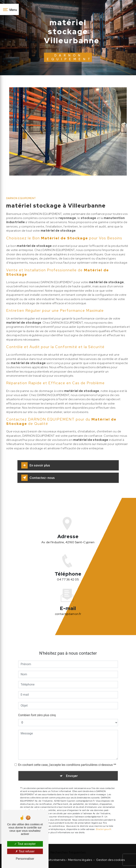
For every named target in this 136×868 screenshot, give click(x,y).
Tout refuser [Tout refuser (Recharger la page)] (25, 851)
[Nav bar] (9, 9)
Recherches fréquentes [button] (68, 852)
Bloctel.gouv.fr (104, 825)
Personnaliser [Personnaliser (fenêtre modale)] (25, 859)
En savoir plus (36, 465)
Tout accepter (25, 844)
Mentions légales (80, 860)
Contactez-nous (38, 478)
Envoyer (72, 772)
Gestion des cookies (111, 860)
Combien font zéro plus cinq (37, 711)
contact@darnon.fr (68, 610)
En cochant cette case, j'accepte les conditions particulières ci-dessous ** (67, 761)
